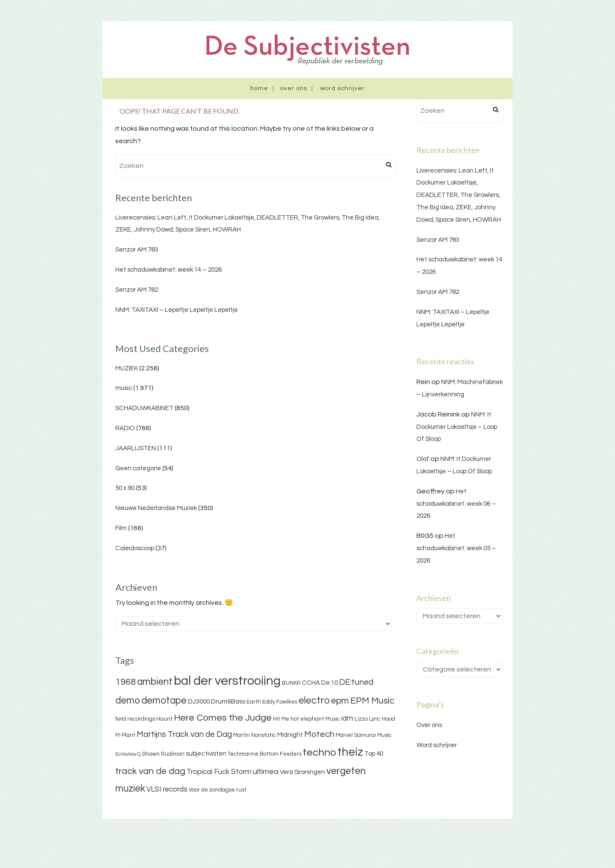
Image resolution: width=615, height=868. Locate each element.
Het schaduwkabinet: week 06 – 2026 (456, 504)
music (124, 388)
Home (259, 88)
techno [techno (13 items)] (319, 752)
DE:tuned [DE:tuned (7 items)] (356, 682)
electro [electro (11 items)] (314, 701)
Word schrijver (343, 88)
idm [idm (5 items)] (347, 718)
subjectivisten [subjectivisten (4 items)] (206, 754)
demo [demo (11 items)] (128, 701)
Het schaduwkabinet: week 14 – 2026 (168, 270)
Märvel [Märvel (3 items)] (344, 735)
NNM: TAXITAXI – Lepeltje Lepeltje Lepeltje (177, 310)
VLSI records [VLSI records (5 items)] (167, 789)
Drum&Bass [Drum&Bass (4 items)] (228, 702)
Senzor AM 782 (137, 290)
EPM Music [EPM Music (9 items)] (372, 701)
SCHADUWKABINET (144, 408)
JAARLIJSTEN (136, 448)
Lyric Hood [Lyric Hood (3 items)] (382, 719)
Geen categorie (138, 468)
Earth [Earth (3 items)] (254, 702)
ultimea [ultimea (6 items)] (266, 772)
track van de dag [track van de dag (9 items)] (150, 771)
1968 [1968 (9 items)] (126, 682)
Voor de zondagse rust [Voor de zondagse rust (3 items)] (218, 790)
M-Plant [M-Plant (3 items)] (125, 735)
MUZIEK (127, 368)
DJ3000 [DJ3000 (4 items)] (199, 702)
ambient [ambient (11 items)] (155, 682)
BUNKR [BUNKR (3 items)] (291, 683)
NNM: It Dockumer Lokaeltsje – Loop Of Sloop (457, 427)
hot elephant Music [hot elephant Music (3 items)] (315, 719)
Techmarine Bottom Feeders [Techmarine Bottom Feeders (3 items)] (265, 754)
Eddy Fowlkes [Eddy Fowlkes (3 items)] (280, 702)
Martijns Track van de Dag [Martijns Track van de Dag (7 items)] (184, 734)
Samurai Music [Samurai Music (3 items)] (373, 735)
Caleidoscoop (135, 548)
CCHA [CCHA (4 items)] (311, 683)
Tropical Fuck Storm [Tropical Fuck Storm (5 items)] (219, 772)
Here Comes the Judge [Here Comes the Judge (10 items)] (223, 718)
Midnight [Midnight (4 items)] (290, 735)
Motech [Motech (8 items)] (319, 734)
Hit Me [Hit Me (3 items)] (281, 719)
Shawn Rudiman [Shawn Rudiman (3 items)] (163, 754)
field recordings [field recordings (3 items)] (135, 719)
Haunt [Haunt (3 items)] (164, 719)
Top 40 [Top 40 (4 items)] (374, 754)
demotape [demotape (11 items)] (164, 701)
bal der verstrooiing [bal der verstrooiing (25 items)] (227, 681)
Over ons (294, 88)
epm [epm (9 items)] (340, 701)
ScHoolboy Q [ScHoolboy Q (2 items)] (128, 754)
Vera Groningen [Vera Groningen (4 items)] (302, 772)
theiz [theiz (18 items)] (350, 752)
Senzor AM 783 (137, 250)
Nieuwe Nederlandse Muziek (156, 508)
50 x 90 (125, 488)
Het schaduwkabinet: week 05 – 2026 (456, 548)
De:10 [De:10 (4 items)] (329, 683)
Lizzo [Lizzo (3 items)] (361, 719)
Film (121, 528)
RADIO (125, 428)
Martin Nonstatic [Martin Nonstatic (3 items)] (255, 735)
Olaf (423, 459)
